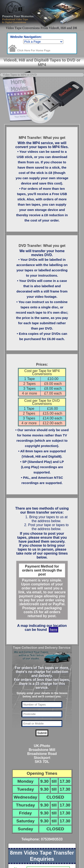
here (53, 630)
